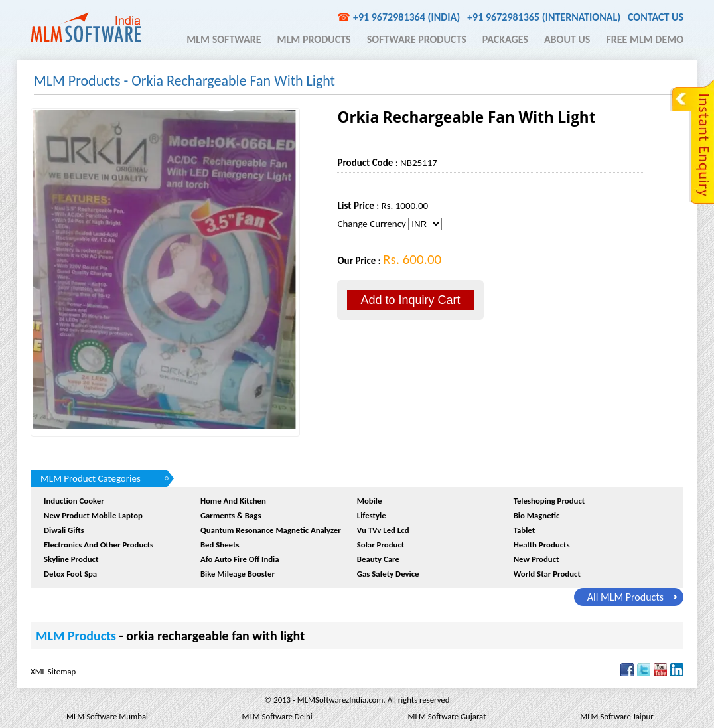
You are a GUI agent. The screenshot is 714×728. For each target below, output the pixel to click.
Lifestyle (372, 515)
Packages (505, 39)
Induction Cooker (74, 501)
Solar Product (381, 545)
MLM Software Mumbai (107, 716)
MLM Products (314, 39)
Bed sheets (220, 545)
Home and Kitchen (233, 501)
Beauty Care (378, 559)
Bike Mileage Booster (238, 574)
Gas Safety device (388, 574)
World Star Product (547, 574)
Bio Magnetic (537, 515)
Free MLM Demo (645, 39)
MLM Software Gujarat (447, 716)
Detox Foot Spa (70, 574)
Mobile (370, 501)
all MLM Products (625, 597)
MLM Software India (86, 27)
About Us (567, 39)
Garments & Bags (231, 515)
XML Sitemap (53, 671)
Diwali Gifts (64, 530)
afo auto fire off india (240, 559)
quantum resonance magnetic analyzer (271, 530)
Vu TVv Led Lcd (383, 530)
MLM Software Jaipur (616, 716)
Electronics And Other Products (99, 545)
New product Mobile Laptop (93, 515)
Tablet (525, 530)
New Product (536, 559)
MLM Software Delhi (277, 716)
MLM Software (224, 39)
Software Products (417, 39)
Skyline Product (71, 559)
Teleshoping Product (549, 501)
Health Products (542, 545)
